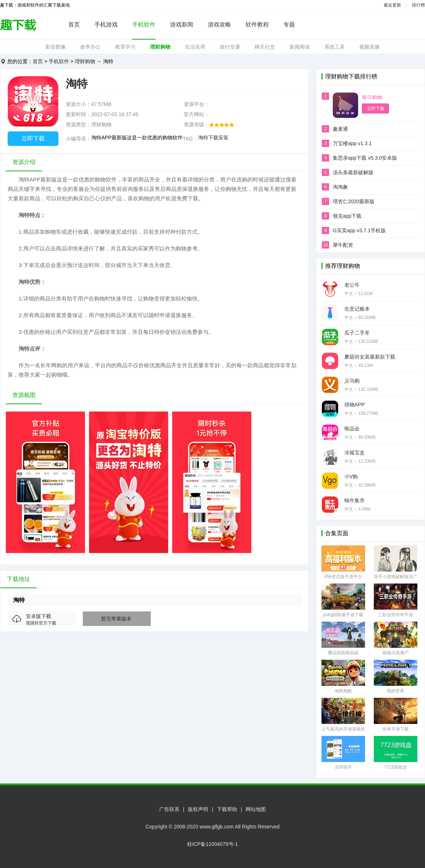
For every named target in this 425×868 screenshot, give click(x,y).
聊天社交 (265, 47)
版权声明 (198, 809)
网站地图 (256, 809)
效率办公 (90, 47)
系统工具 (335, 47)
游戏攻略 (219, 24)
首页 (74, 24)
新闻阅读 (300, 47)
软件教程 (257, 24)
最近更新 (392, 5)
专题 (289, 24)
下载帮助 (227, 809)
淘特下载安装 (213, 138)
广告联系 (169, 809)
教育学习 (125, 47)
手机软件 (144, 24)
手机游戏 (106, 24)
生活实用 (195, 47)
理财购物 (160, 47)
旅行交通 (230, 47)
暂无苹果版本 (116, 619)
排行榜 (418, 5)
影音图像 (56, 47)
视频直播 (369, 47)
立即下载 (33, 138)
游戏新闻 (182, 24)
